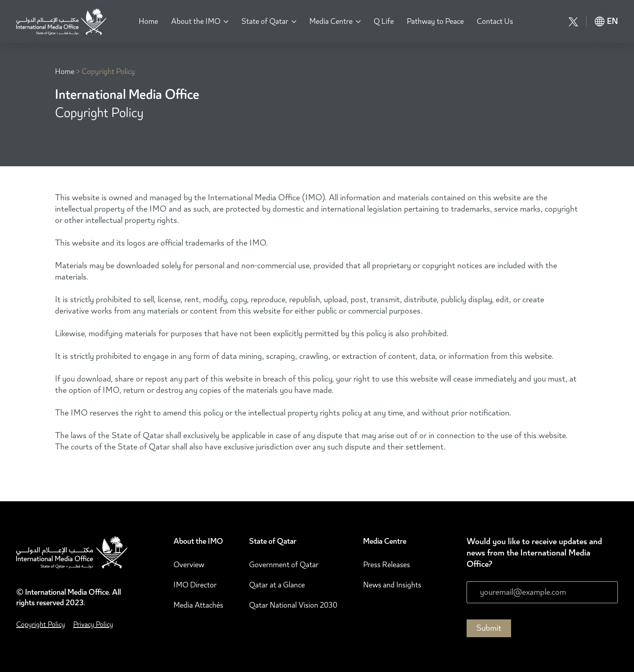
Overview (189, 565)
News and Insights (392, 585)
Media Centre (331, 21)
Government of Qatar (284, 565)
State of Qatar (265, 21)
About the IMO (196, 21)
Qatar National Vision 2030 (293, 605)
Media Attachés (198, 605)
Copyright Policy (108, 72)
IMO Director (195, 585)
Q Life (384, 21)
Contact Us (495, 21)
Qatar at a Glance (277, 585)
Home (148, 21)
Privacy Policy (93, 624)
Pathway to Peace (435, 21)
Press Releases (387, 565)
